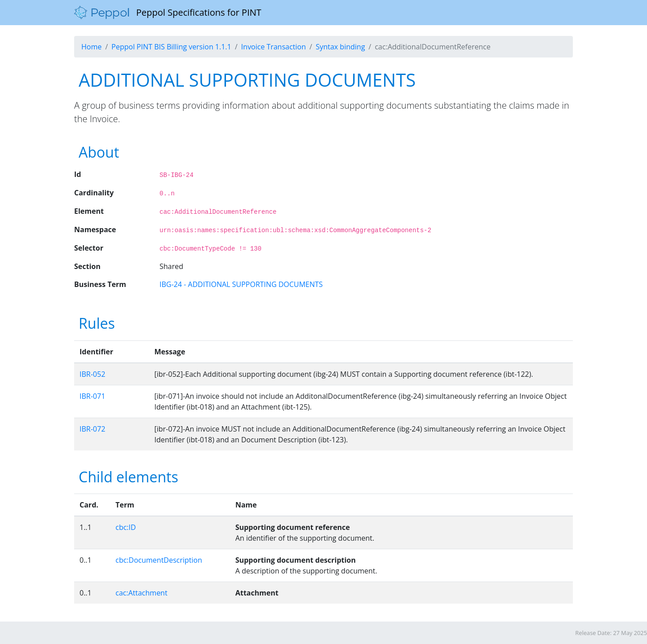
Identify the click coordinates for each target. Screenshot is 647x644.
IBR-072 (92, 429)
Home (91, 47)
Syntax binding (341, 47)
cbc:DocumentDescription (159, 560)
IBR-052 (92, 374)
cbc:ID (126, 527)
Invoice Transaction (274, 47)
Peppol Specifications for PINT (168, 13)
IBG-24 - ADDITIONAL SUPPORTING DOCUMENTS (241, 284)
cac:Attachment (142, 593)
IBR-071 (92, 396)
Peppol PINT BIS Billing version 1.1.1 (171, 47)
